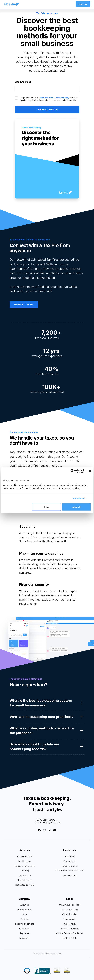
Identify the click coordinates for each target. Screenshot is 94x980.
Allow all (76, 507)
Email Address (23, 82)
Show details (79, 498)
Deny (46, 507)
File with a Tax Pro (24, 304)
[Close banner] (90, 471)
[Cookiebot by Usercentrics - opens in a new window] (72, 471)
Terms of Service (46, 98)
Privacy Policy (62, 98)
